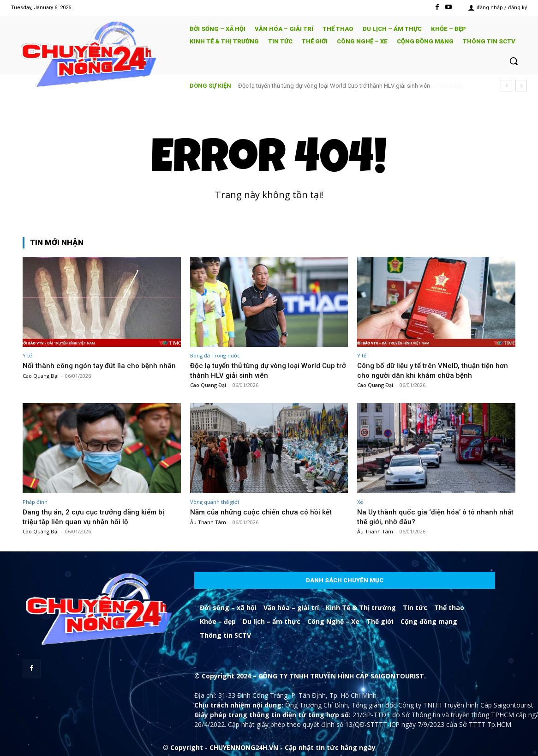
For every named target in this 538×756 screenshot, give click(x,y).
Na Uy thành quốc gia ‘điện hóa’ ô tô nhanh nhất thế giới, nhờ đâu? (430, 516)
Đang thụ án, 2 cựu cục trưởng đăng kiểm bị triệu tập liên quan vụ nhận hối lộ (98, 516)
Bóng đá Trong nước (215, 355)
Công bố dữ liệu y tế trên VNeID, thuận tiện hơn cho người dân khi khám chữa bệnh (430, 370)
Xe (360, 502)
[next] (521, 86)
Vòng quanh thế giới (215, 502)
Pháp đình (35, 502)
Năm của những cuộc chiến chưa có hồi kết (264, 512)
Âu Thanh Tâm (208, 522)
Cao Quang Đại (41, 385)
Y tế (27, 355)
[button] (514, 61)
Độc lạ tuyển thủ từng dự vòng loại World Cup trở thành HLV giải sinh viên (334, 86)
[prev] (506, 86)
